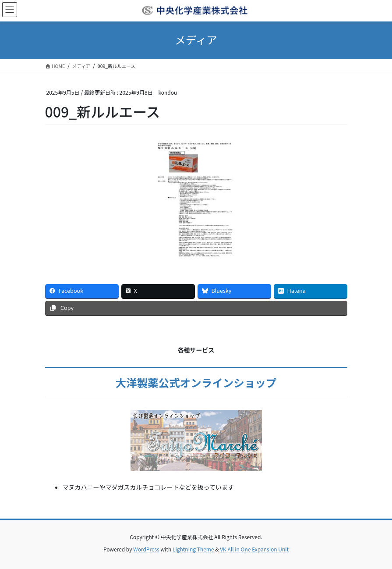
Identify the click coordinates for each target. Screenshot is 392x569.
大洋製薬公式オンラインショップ (196, 382)
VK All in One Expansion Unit (254, 549)
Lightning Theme (193, 549)
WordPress (146, 549)
